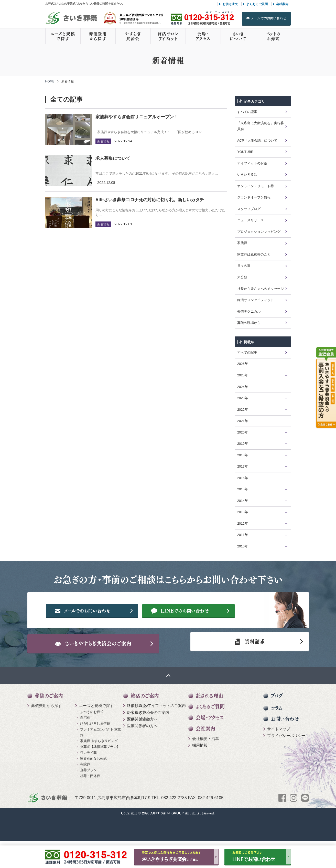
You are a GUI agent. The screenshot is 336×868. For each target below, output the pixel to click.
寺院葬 (85, 791)
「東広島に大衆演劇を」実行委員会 (261, 126)
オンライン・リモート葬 (256, 186)
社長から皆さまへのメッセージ (261, 289)
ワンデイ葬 (88, 779)
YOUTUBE (245, 152)
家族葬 (242, 243)
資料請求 (247, 665)
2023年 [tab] (243, 398)
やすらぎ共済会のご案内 (148, 739)
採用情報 (200, 772)
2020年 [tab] (243, 432)
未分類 (242, 277)
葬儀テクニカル (249, 311)
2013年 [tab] (243, 512)
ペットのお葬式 (273, 36)
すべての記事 (247, 112)
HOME (50, 81)
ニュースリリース (251, 220)
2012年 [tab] (243, 523)
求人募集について (113, 158)
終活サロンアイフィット (168, 36)
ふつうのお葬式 (92, 739)
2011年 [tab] (243, 535)
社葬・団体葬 (90, 803)
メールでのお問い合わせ (269, 18)
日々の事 (244, 266)
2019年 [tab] (243, 444)
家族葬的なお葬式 (93, 785)
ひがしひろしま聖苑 (95, 750)
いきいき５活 (247, 174)
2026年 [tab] (243, 364)
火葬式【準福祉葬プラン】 (100, 774)
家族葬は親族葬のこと (254, 254)
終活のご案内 (145, 722)
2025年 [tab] (243, 375)
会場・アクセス (203, 36)
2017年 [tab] (243, 466)
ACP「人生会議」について (257, 140)
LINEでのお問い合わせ (200, 627)
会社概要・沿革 (206, 765)
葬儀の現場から (249, 323)
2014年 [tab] (243, 501)
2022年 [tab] (243, 410)
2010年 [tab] (243, 546)
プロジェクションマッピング (259, 232)
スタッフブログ (249, 209)
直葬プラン (88, 797)
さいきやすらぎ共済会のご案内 (105, 665)
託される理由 (209, 722)
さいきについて (238, 36)
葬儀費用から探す (98, 36)
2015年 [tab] (243, 489)
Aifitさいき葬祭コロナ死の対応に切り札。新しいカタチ (150, 200)
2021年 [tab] (243, 421)
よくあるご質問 (257, 4)
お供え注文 (230, 4)
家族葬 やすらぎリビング (99, 768)
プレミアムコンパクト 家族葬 (101, 759)
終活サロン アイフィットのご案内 (156, 732)
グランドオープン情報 (254, 197)
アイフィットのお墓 (252, 163)
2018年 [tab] (243, 455)
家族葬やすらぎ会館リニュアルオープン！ (137, 117)
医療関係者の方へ (142, 746)
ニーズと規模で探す (63, 36)
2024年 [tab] (243, 387)
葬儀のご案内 (49, 722)
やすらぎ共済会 (133, 36)
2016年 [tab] (243, 478)
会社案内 (282, 4)
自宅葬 (85, 744)
